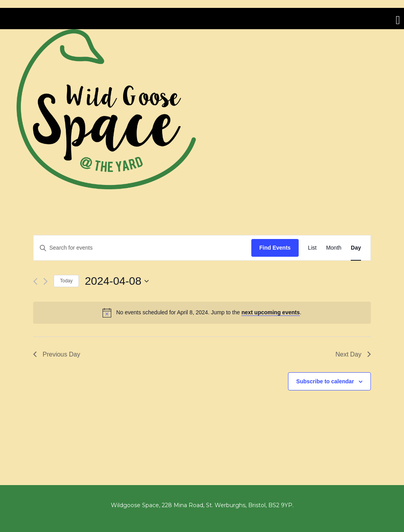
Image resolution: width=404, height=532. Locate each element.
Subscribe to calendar (325, 381)
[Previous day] (35, 281)
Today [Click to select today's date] (66, 281)
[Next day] (46, 281)
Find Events (275, 248)
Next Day (353, 354)
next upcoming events (271, 312)
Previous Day (57, 354)
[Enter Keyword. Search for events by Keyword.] (142, 248)
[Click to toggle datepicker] (117, 281)
